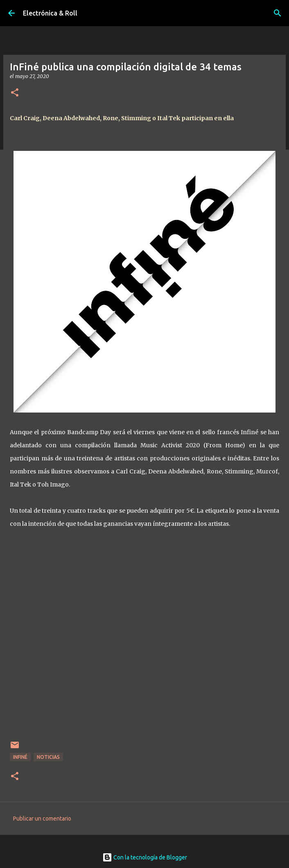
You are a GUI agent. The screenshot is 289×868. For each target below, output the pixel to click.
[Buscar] (278, 13)
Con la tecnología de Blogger (145, 857)
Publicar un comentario (42, 819)
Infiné (20, 757)
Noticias (48, 757)
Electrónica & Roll (50, 13)
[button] (15, 93)
